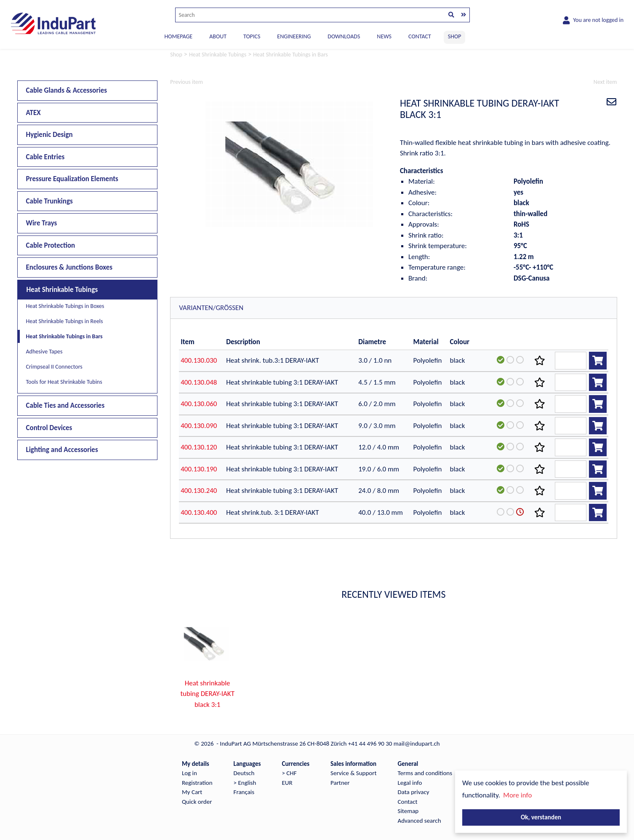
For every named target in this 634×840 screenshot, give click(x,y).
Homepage (179, 36)
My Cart (192, 792)
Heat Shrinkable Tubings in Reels (65, 321)
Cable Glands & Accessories (67, 90)
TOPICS (252, 36)
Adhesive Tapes (44, 352)
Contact (408, 802)
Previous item (186, 82)
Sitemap (408, 811)
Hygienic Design (49, 135)
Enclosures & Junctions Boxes (69, 267)
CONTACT (420, 36)
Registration (197, 783)
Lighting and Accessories (62, 450)
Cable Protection (51, 245)
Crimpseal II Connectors (54, 367)
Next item (605, 82)
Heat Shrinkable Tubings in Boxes (65, 306)
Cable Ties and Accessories (65, 405)
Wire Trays (42, 223)
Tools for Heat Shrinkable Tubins (64, 382)
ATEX (33, 113)
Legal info (410, 783)
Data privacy (414, 792)
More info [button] (517, 795)
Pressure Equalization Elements (72, 179)
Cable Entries (45, 157)
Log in (189, 773)
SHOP (455, 36)
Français (244, 792)
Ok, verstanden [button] (541, 817)
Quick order (197, 802)
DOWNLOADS (344, 36)
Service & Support (353, 773)
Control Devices (49, 428)
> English (245, 783)
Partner (340, 783)
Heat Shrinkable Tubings (62, 290)
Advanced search (420, 821)
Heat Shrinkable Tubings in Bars (64, 336)
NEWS (384, 36)
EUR (287, 783)
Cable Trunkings (49, 201)
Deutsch (244, 773)
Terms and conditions (425, 773)
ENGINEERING (294, 36)
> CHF (289, 773)
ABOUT (218, 36)
